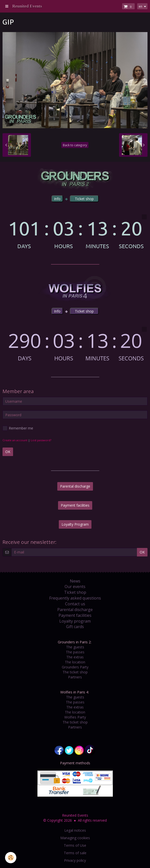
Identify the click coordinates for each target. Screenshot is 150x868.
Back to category (75, 145)
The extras (75, 657)
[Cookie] (11, 858)
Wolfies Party (75, 717)
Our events (75, 587)
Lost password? (41, 440)
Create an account (15, 440)
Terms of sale (75, 853)
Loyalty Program (75, 524)
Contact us (75, 604)
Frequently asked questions (75, 598)
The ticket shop (75, 672)
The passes (75, 652)
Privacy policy (75, 860)
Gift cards (75, 627)
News (75, 581)
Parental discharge (75, 486)
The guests (75, 647)
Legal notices (75, 830)
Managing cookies (75, 838)
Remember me (18, 428)
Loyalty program (75, 621)
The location (75, 662)
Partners (75, 677)
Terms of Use (75, 845)
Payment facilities (75, 505)
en (140, 6)
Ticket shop (75, 592)
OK (8, 452)
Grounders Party (75, 667)
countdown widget (75, 232)
